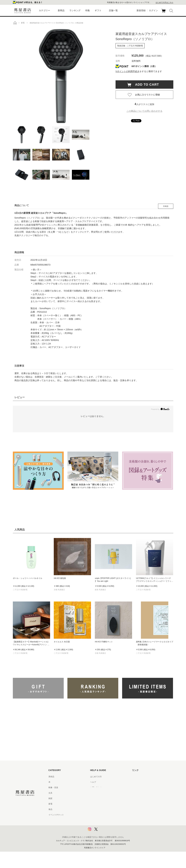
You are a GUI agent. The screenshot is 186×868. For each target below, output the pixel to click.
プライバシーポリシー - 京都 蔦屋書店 (107, 826)
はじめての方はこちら (164, 2)
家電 (50, 804)
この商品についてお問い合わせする (144, 111)
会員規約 (94, 804)
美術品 (51, 777)
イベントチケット (56, 815)
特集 (88, 10)
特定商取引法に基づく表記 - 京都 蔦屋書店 (109, 815)
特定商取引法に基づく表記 (102, 809)
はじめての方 (96, 777)
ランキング (75, 10)
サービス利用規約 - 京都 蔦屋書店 (105, 798)
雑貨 (50, 798)
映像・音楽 (53, 788)
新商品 (61, 10)
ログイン (153, 10)
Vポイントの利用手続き (128, 71)
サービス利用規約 (98, 793)
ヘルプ (93, 782)
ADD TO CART (145, 85)
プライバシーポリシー (100, 820)
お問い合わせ (96, 788)
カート (164, 13)
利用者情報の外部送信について (104, 831)
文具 (50, 793)
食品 (50, 809)
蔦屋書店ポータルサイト (143, 777)
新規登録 (141, 10)
